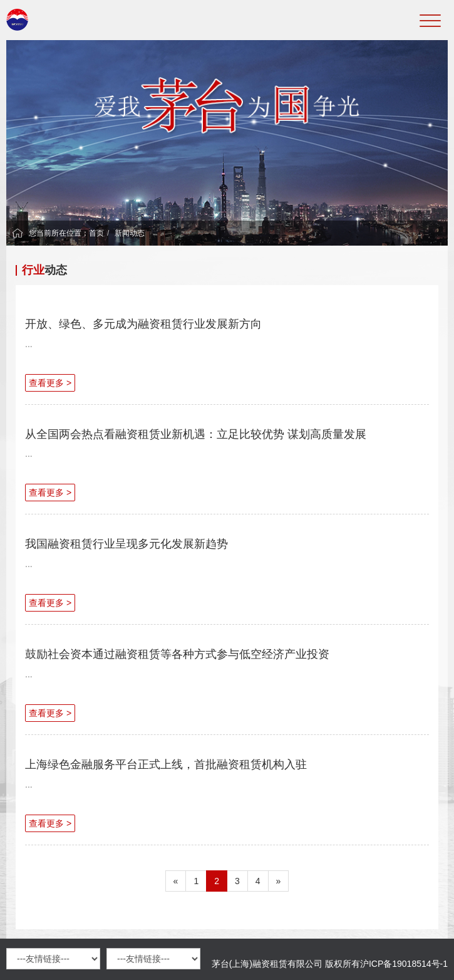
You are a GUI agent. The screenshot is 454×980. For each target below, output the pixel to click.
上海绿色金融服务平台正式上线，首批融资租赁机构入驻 (166, 764)
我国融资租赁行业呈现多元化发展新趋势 (126, 544)
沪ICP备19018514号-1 (404, 964)
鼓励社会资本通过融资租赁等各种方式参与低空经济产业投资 (177, 654)
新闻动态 (130, 233)
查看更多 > (50, 383)
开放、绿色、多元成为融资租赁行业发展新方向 (143, 324)
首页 (96, 233)
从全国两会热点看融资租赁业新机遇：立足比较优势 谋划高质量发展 (196, 434)
